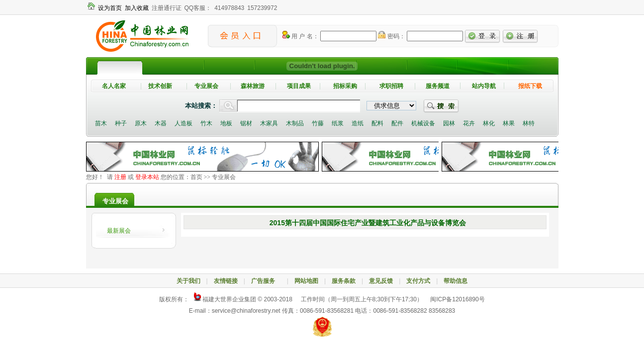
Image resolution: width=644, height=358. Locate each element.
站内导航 (484, 86)
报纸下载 (530, 86)
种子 (121, 123)
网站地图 (306, 281)
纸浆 (338, 123)
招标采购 (345, 86)
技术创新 (160, 86)
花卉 (469, 123)
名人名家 (114, 86)
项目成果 (299, 86)
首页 (196, 177)
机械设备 (423, 123)
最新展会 (119, 231)
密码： (391, 36)
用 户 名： (301, 36)
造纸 (358, 123)
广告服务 (266, 281)
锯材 (246, 123)
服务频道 (438, 86)
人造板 (184, 123)
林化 (489, 123)
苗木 (101, 123)
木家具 (269, 123)
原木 (141, 123)
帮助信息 (456, 281)
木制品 (295, 123)
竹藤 (318, 123)
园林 (449, 123)
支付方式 (418, 281)
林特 (529, 123)
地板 (226, 123)
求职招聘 (391, 86)
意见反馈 (381, 281)
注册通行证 (167, 8)
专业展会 (206, 86)
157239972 (262, 8)
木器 (161, 123)
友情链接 (226, 281)
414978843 (229, 8)
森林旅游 (253, 86)
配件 (397, 123)
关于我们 (188, 281)
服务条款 (344, 281)
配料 (377, 123)
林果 (509, 123)
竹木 (206, 123)
